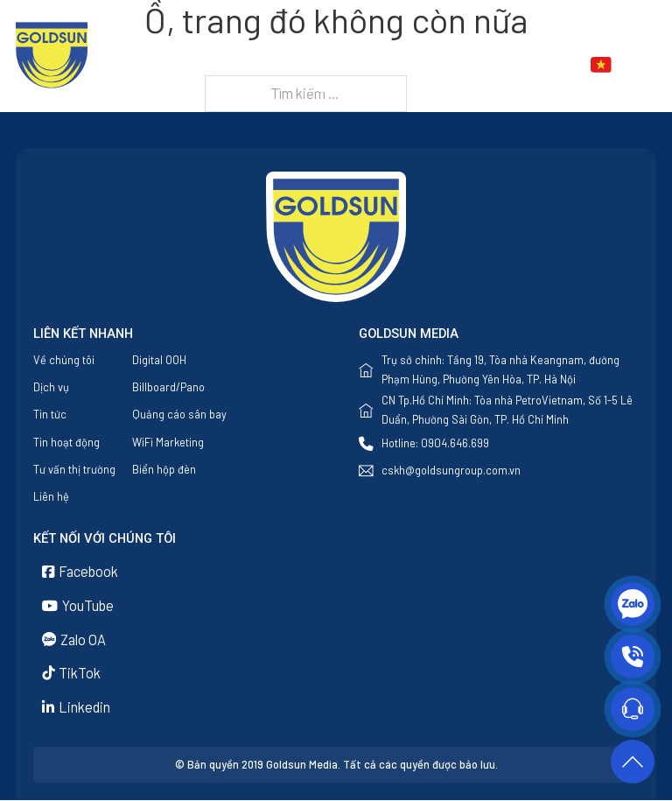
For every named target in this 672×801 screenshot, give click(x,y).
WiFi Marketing (168, 442)
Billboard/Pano (168, 387)
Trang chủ (193, 65)
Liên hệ (330, 87)
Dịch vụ (371, 65)
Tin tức (457, 65)
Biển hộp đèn (164, 469)
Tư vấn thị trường (74, 469)
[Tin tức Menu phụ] (497, 65)
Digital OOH (159, 360)
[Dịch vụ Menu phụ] (410, 65)
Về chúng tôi (288, 65)
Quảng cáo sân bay (179, 414)
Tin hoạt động (66, 442)
